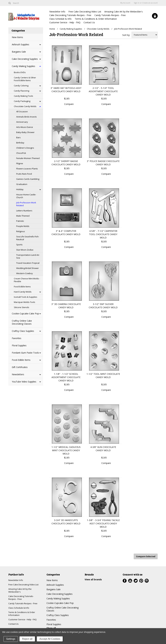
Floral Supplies (19, 345)
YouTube (130, 580)
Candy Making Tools (23, 96)
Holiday (20, 189)
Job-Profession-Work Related (26, 204)
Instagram (147, 580)
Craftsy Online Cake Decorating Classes (22, 322)
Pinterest (141, 580)
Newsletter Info (57, 12)
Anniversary (22, 122)
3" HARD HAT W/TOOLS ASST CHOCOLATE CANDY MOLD (66, 90)
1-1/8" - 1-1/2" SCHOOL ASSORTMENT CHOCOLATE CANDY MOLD (66, 377)
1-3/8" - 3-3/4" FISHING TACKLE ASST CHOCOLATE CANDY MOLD (103, 523)
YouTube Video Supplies (24, 382)
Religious (21, 231)
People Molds (23, 226)
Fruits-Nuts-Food (24, 174)
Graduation (22, 184)
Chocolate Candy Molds (25, 106)
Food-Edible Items (22, 287)
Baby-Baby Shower (25, 132)
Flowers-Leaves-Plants (27, 169)
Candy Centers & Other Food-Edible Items (25, 79)
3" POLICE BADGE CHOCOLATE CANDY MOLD (103, 163)
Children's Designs (25, 148)
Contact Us (89, 22)
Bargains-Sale (19, 52)
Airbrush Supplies (20, 44)
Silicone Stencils (22, 307)
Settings (11, 639)
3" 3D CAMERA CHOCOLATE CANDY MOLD (66, 306)
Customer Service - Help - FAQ (65, 22)
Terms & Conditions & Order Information (96, 19)
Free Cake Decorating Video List (85, 12)
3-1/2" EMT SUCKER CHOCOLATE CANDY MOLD (103, 306)
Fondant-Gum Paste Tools (25, 353)
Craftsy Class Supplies (23, 331)
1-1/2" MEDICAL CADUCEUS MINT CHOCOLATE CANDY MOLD (66, 450)
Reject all (27, 639)
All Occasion (22, 112)
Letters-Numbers (24, 211)
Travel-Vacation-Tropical (28, 263)
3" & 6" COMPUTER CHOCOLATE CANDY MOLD (66, 233)
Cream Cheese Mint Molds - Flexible (27, 280)
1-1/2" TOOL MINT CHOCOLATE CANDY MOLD (103, 376)
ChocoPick (21, 153)
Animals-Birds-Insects (26, 117)
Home (52, 29)
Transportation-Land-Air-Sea (28, 256)
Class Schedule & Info (60, 19)
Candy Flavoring (22, 91)
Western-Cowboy (25, 273)
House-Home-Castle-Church (26, 196)
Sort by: (126, 35)
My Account (125, 3)
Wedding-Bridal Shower (28, 268)
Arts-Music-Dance (25, 127)
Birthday (20, 143)
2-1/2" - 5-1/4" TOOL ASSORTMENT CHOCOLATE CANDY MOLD (103, 91)
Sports (19, 245)
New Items (17, 37)
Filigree (20, 163)
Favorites (17, 338)
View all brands (93, 579)
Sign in (137, 3)
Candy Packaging (22, 101)
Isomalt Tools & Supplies (26, 297)
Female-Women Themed (28, 158)
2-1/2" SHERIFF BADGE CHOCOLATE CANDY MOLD (66, 163)
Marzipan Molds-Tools (25, 302)
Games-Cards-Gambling (28, 179)
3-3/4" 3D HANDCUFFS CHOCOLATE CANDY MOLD (66, 522)
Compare (69, 104)
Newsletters (18, 374)
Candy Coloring (21, 86)
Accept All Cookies (50, 639)
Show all (51, 627)
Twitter (136, 580)
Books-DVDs (20, 72)
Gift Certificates (20, 367)
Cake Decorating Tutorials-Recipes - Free (70, 15)
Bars (18, 137)
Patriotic (20, 221)
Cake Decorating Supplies (25, 59)
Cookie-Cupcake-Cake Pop (25, 314)
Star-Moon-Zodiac (25, 250)
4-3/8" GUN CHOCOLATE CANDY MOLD (103, 449)
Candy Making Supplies (23, 66)
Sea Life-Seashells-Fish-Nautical (28, 238)
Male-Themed (23, 216)
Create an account (150, 3)
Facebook (125, 580)
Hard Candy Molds (23, 292)
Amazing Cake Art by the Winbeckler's (124, 12)
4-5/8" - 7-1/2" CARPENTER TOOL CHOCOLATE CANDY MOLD (103, 234)
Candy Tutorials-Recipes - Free (110, 15)
